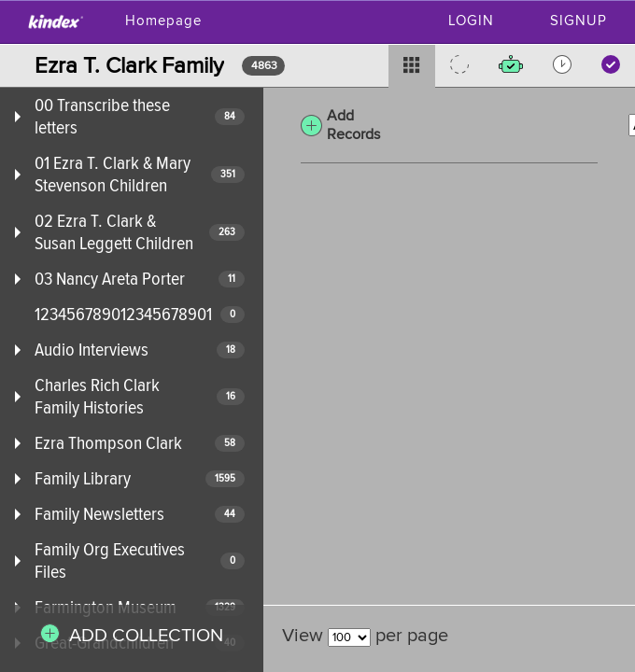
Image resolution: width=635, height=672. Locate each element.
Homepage (163, 21)
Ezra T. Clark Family (129, 66)
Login (471, 21)
